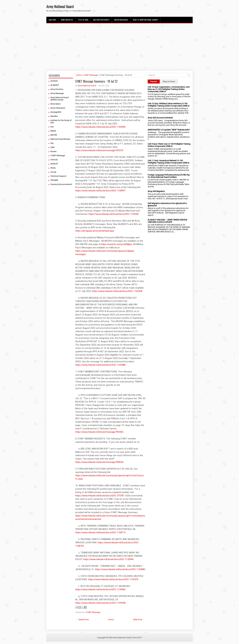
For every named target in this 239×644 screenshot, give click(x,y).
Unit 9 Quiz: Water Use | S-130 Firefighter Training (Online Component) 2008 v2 (169, 145)
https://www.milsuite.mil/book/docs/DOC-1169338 (100, 603)
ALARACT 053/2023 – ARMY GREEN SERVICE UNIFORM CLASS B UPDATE (167, 221)
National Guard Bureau (60, 139)
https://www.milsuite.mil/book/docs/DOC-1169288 (100, 365)
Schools (54, 160)
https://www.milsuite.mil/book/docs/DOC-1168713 (100, 532)
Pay (52, 143)
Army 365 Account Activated (160, 118)
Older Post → (139, 620)
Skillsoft (54, 164)
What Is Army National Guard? (145, 20)
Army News (55, 104)
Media (53, 131)
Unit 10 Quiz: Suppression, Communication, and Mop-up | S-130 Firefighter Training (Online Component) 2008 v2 (169, 89)
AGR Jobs (52, 20)
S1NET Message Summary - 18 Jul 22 (96, 81)
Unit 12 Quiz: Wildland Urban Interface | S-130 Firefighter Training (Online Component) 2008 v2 (169, 105)
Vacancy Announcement (61, 184)
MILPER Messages (121, 20)
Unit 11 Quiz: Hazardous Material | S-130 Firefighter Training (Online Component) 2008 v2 (169, 162)
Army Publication (58, 108)
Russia (53, 151)
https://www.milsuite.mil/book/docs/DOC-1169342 (114, 214)
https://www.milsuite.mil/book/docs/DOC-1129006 (100, 589)
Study (53, 168)
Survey (53, 172)
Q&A (53, 147)
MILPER (54, 135)
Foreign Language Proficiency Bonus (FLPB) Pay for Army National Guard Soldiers (169, 176)
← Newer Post (82, 620)
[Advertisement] (120, 47)
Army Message (57, 93)
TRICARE (54, 180)
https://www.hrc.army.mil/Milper (117, 244)
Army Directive (57, 89)
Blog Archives (169, 82)
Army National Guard (60, 6)
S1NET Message (58, 155)
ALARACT (55, 85)
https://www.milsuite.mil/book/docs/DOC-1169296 (100, 127)
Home (79, 75)
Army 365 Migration (156, 191)
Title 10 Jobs (83, 20)
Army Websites (67, 20)
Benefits (54, 116)
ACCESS (54, 81)
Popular (154, 82)
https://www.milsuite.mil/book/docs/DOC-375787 (100, 496)
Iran (52, 127)
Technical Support (58, 176)
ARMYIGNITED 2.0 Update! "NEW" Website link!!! (169, 130)
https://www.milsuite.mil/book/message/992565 (99, 432)
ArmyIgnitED (56, 112)
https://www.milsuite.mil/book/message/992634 (99, 462)
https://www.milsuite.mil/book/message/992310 (99, 150)
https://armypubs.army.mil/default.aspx (95, 231)
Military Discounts (101, 20)
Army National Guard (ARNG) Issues (60, 99)
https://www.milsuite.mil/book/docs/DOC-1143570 (113, 579)
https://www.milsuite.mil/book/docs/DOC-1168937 (100, 191)
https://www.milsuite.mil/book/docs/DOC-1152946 (108, 559)
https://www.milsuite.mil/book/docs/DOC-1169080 (120, 569)
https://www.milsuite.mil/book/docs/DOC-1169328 (117, 291)
